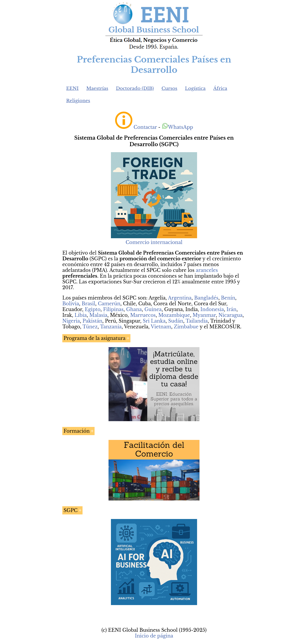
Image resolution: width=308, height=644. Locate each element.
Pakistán (93, 321)
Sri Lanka (154, 321)
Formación (77, 431)
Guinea (153, 309)
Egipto (93, 309)
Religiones (78, 101)
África (220, 88)
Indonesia (212, 309)
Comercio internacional (154, 242)
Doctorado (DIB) (135, 88)
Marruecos (143, 315)
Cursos (169, 88)
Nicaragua (231, 315)
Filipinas (113, 309)
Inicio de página (154, 636)
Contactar (145, 127)
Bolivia (71, 304)
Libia (81, 315)
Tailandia (197, 321)
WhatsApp (177, 127)
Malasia (98, 315)
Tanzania (111, 327)
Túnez (90, 327)
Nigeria (71, 321)
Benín (228, 298)
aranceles (207, 270)
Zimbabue (186, 327)
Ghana (134, 309)
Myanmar (204, 315)
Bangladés (206, 298)
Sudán (176, 321)
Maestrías (97, 88)
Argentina (180, 298)
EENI (72, 88)
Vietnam (161, 327)
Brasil (88, 304)
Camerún (109, 304)
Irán (231, 309)
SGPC (71, 510)
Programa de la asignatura (94, 338)
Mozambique (174, 315)
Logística (195, 88)
